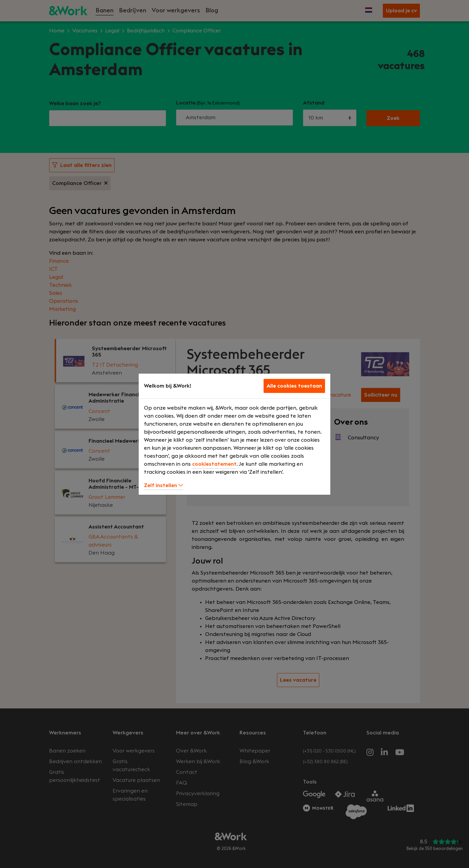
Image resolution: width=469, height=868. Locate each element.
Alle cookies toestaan (294, 386)
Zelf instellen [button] (164, 485)
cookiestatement (214, 464)
